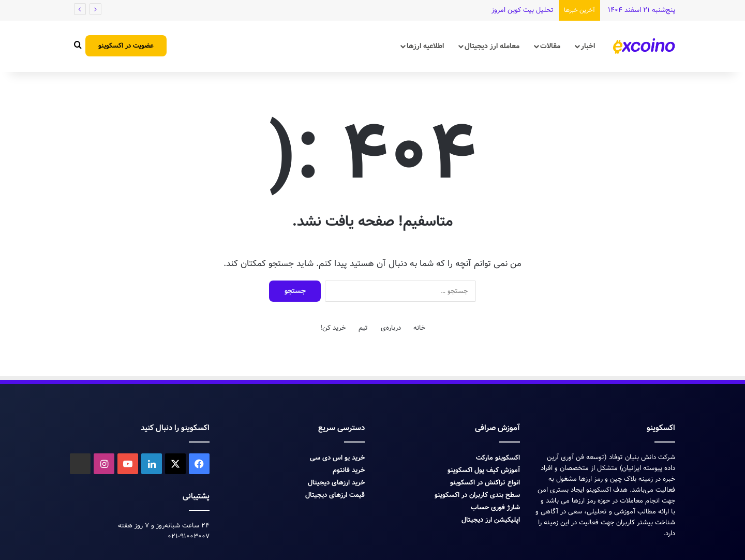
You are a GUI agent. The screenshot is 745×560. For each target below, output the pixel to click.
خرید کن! (333, 328)
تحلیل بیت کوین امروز (523, 10)
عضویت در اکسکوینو (126, 46)
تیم (363, 328)
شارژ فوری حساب (495, 507)
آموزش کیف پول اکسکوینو (484, 470)
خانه (419, 328)
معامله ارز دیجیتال (492, 46)
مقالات (550, 46)
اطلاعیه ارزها (425, 46)
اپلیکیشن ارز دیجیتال (491, 520)
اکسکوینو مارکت (498, 458)
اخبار (588, 46)
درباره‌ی (391, 328)
